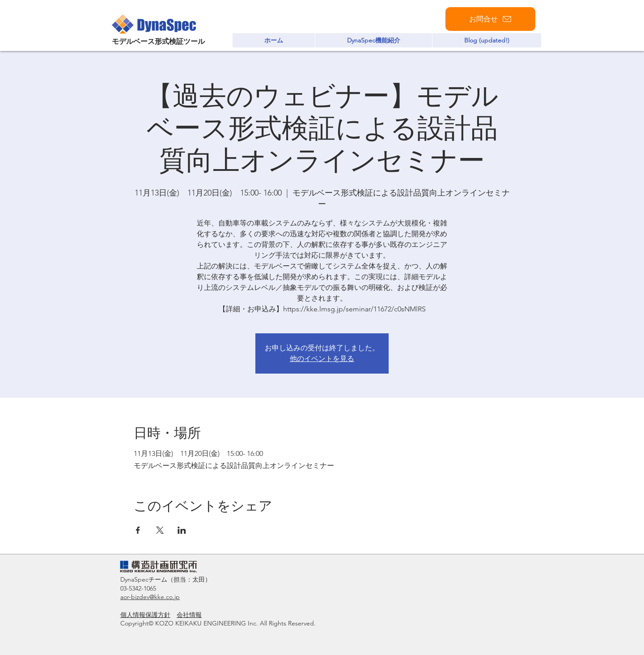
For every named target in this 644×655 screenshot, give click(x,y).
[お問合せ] (490, 19)
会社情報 (189, 615)
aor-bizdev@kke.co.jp (150, 597)
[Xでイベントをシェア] (160, 530)
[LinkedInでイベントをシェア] (182, 530)
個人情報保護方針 (145, 615)
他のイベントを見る (322, 359)
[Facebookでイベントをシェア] (138, 530)
